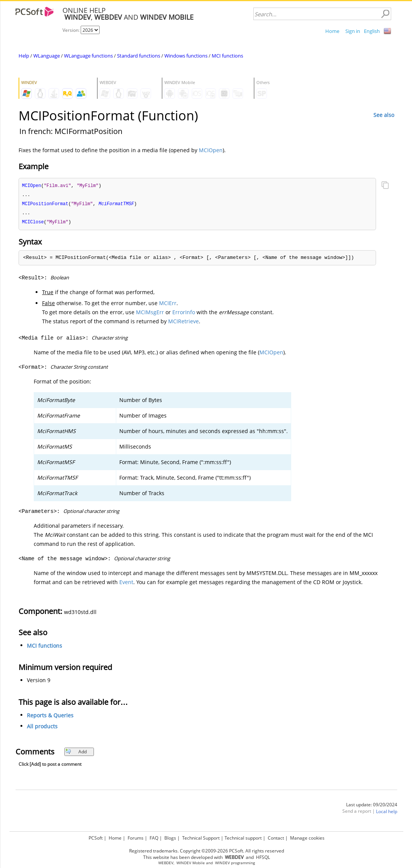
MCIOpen (211, 150)
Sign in (353, 31)
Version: (72, 30)
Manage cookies (307, 838)
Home (332, 31)
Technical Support (201, 838)
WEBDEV (166, 863)
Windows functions (186, 56)
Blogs (170, 838)
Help (24, 56)
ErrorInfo (184, 314)
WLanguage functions (88, 56)
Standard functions (139, 56)
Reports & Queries (50, 717)
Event (126, 584)
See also (384, 115)
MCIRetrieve (183, 323)
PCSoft (96, 838)
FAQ (154, 838)
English (372, 31)
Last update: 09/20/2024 (372, 806)
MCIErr (168, 305)
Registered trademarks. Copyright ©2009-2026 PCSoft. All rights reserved (207, 851)
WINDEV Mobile (191, 863)
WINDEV (222, 863)
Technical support (243, 838)
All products (42, 728)
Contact (276, 838)
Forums (136, 838)
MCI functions (227, 56)
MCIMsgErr (150, 314)
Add (76, 753)
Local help (387, 813)
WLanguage (47, 56)
